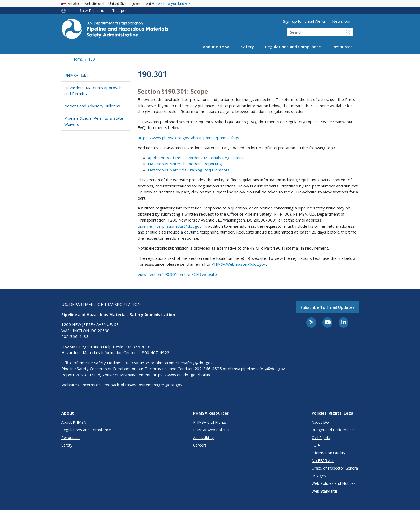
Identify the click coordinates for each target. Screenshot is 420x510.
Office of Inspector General (335, 468)
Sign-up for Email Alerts (305, 21)
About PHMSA (216, 47)
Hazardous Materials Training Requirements (189, 170)
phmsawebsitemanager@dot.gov (152, 385)
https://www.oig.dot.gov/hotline (182, 375)
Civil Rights (321, 438)
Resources (343, 47)
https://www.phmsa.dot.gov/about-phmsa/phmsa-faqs (188, 138)
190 (92, 59)
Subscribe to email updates (327, 307)
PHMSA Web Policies (211, 430)
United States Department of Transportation (102, 11)
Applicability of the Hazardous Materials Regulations (196, 158)
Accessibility (203, 438)
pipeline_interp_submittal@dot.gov (170, 226)
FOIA (316, 445)
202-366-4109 (138, 347)
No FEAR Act (323, 461)
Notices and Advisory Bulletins (92, 106)
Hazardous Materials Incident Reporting (185, 164)
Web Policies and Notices (333, 483)
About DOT (321, 422)
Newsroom (342, 21)
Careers (200, 445)
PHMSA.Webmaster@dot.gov (239, 264)
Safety (247, 47)
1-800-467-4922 (154, 352)
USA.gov (319, 476)
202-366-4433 (75, 336)
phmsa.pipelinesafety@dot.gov (184, 363)
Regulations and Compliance (293, 47)
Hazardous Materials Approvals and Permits (93, 91)
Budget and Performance (334, 430)
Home (78, 59)
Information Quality (328, 453)
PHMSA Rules (77, 75)
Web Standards (325, 491)
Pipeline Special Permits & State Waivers (94, 121)
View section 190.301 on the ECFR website (177, 274)
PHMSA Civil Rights (210, 422)
